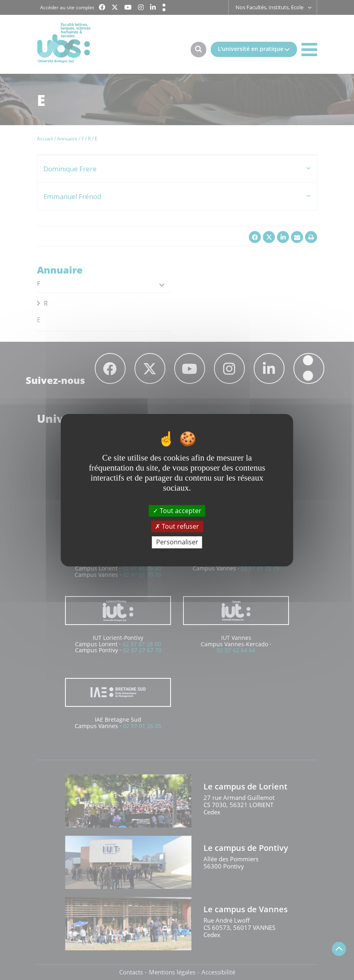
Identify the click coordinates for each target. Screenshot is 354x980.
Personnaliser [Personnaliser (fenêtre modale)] (177, 542)
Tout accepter (177, 511)
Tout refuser (177, 526)
